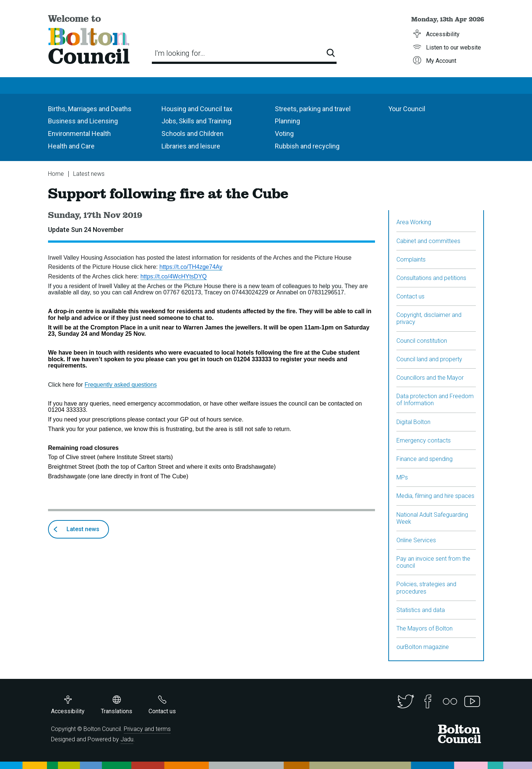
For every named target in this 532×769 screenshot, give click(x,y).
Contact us (410, 296)
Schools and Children (192, 134)
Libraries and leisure (191, 146)
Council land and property (429, 359)
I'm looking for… (180, 53)
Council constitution (422, 341)
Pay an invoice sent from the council (433, 562)
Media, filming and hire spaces (435, 496)
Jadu (127, 739)
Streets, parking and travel (313, 109)
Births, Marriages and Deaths (90, 109)
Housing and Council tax (197, 109)
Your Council (407, 109)
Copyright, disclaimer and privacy (429, 318)
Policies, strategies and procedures (426, 588)
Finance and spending (424, 459)
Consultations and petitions (431, 278)
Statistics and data (421, 610)
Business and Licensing (83, 121)
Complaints (411, 259)
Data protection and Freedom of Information (435, 400)
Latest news (89, 174)
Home (56, 174)
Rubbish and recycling (307, 146)
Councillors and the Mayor (430, 378)
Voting (284, 134)
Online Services (416, 540)
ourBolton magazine (423, 647)
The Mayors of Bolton (424, 628)
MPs (402, 477)
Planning (287, 121)
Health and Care (71, 146)
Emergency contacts (424, 440)
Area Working (414, 222)
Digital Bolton (413, 422)
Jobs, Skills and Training (196, 121)
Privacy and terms (147, 729)
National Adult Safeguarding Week (432, 518)
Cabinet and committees (428, 241)
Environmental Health (79, 134)
